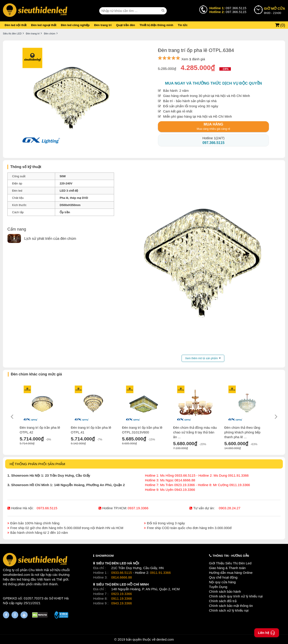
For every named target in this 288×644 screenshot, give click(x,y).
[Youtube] (24, 615)
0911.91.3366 (160, 573)
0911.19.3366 (121, 598)
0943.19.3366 (121, 603)
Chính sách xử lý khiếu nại (229, 610)
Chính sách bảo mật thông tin (231, 606)
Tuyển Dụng (218, 587)
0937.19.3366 (138, 508)
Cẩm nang (17, 229)
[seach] (164, 11)
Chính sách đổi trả (223, 601)
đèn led (16, 579)
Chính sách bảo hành (225, 591)
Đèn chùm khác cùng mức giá (36, 374)
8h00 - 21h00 (274, 10)
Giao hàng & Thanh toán (227, 568)
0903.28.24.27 (229, 508)
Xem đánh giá (193, 59)
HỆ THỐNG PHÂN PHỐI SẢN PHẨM (37, 464)
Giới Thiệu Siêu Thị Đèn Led (230, 563)
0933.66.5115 (121, 573)
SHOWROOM (105, 556)
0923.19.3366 (121, 594)
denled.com (165, 639)
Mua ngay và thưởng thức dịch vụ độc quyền (213, 83)
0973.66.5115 (47, 508)
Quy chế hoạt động (223, 577)
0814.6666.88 (121, 577)
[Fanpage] (6, 615)
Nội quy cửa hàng (222, 582)
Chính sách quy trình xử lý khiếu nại (236, 596)
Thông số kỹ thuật (26, 167)
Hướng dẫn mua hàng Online (231, 573)
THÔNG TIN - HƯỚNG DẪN (231, 556)
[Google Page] (15, 615)
